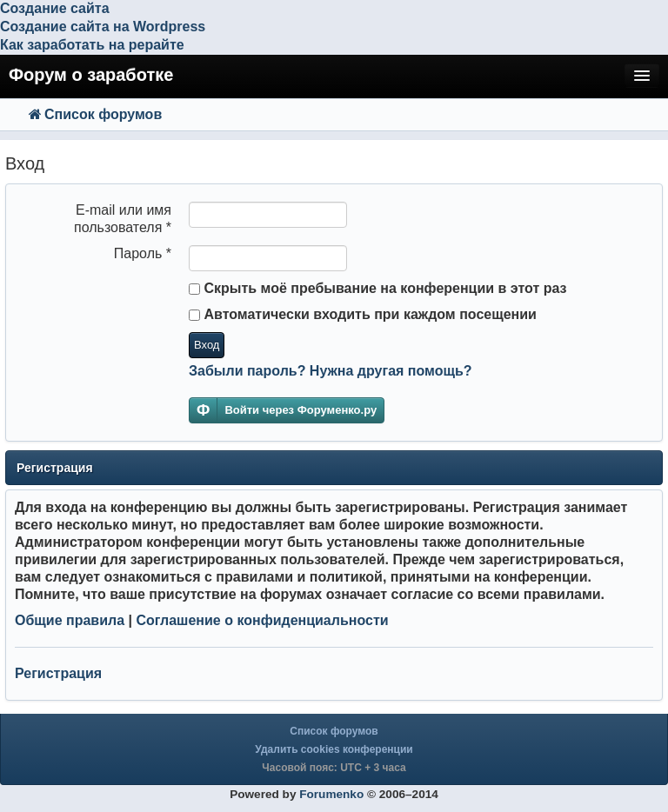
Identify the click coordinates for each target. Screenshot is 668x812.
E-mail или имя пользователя (123, 219)
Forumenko (331, 794)
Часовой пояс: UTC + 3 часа (334, 768)
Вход (207, 345)
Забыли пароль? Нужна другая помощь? (331, 371)
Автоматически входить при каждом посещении (363, 314)
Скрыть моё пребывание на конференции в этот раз (378, 288)
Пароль (143, 253)
